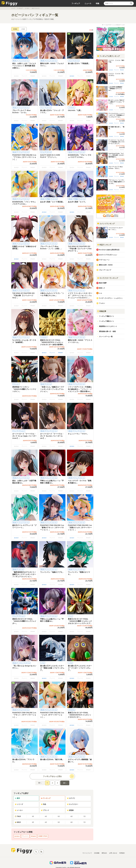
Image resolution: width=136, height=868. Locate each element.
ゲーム (48, 61)
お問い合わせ (113, 853)
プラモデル (72, 108)
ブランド (45, 810)
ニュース (88, 3)
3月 (33, 816)
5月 (59, 816)
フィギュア (76, 3)
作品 (43, 804)
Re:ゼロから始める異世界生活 (109, 250)
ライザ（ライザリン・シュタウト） (111, 298)
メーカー (27, 8)
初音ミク (102, 288)
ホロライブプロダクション (108, 255)
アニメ (20, 61)
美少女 (15, 61)
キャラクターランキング (108, 278)
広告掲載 (97, 853)
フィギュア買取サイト (107, 321)
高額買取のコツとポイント (108, 326)
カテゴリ (71, 798)
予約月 (18, 816)
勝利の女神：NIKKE (106, 265)
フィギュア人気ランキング (108, 56)
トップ (13, 8)
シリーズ (19, 804)
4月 (46, 816)
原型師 (70, 810)
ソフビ (43, 663)
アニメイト (52, 353)
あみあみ (72, 76)
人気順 (23, 29)
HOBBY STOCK (43, 836)
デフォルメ (21, 431)
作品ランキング (104, 245)
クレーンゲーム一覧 (106, 336)
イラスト (21, 663)
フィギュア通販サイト (107, 316)
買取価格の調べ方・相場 (107, 331)
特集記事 (102, 311)
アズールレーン (104, 260)
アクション (16, 384)
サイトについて (87, 853)
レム (100, 293)
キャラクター (73, 804)
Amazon (60, 353)
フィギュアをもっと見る (52, 776)
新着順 (15, 29)
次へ (65, 783)
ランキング (46, 798)
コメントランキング (106, 224)
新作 (17, 798)
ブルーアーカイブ (105, 270)
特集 (98, 3)
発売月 (18, 822)
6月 (72, 816)
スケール (26, 61)
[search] (131, 3)
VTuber (48, 199)
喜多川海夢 (103, 283)
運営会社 (104, 853)
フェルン (102, 303)
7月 (85, 816)
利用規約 (122, 853)
